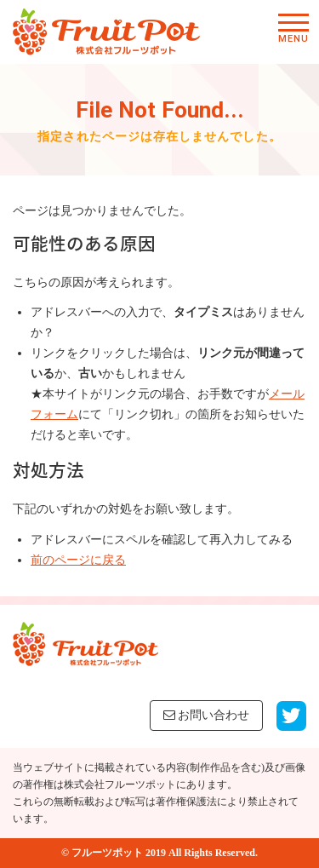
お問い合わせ (207, 715)
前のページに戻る (78, 560)
